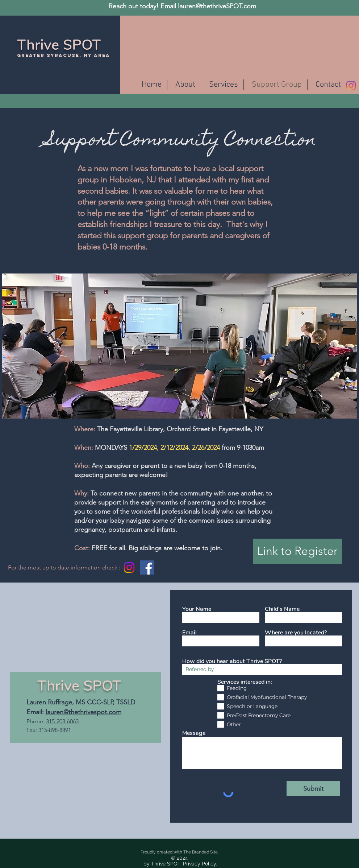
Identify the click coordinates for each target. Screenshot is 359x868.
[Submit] (313, 789)
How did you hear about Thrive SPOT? (232, 661)
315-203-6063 (62, 721)
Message (194, 733)
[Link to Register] (298, 551)
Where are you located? (296, 633)
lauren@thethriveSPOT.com (217, 6)
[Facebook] (147, 567)
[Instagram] (351, 86)
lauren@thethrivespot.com (84, 712)
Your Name (197, 609)
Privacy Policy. (200, 864)
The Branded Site (201, 852)
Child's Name (282, 609)
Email (189, 633)
